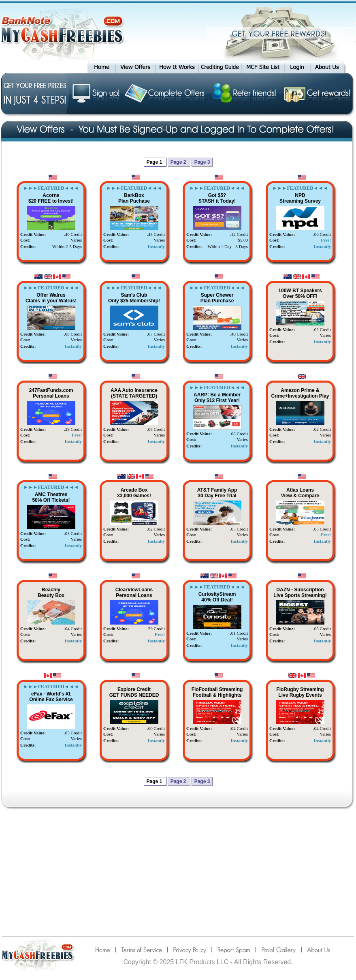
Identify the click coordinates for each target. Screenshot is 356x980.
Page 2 (179, 162)
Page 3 (202, 162)
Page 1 (155, 162)
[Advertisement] (178, 872)
